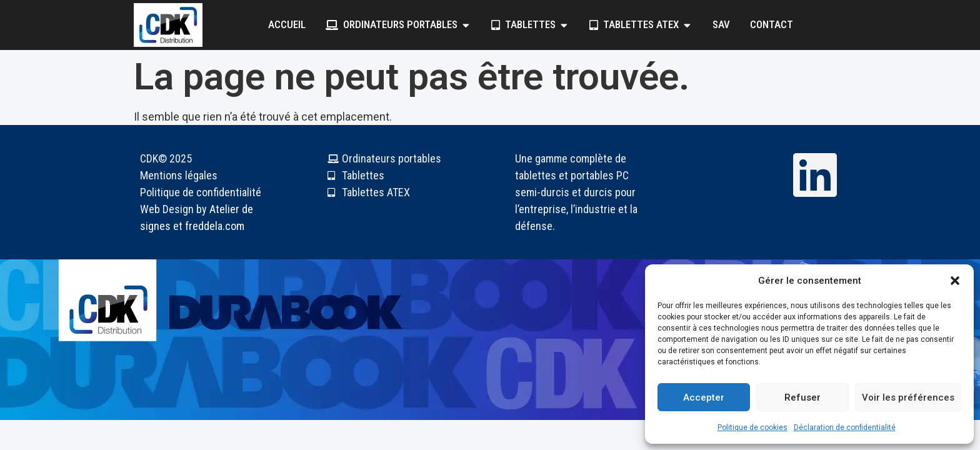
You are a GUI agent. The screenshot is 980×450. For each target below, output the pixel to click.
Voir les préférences (908, 397)
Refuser (802, 397)
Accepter (704, 397)
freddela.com (215, 226)
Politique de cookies (752, 427)
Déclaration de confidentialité (845, 427)
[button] (955, 281)
